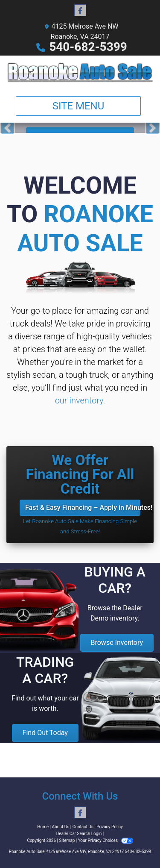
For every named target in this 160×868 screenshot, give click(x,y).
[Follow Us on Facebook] (80, 11)
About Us (61, 827)
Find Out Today (45, 733)
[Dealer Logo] (80, 72)
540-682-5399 (88, 47)
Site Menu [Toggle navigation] (79, 106)
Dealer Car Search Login (79, 834)
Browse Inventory (117, 643)
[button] (7, 128)
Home (43, 827)
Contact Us (83, 827)
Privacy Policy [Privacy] (110, 827)
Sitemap (67, 840)
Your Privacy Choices (106, 840)
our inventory (79, 400)
